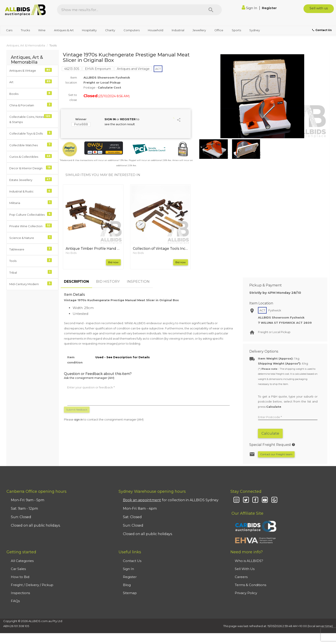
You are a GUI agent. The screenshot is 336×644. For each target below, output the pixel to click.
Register (269, 8)
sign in (78, 419)
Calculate (270, 433)
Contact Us (132, 561)
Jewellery (199, 30)
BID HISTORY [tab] (108, 282)
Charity (110, 30)
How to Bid (20, 577)
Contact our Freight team (276, 454)
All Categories (22, 561)
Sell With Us (245, 569)
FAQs (15, 601)
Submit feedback (77, 410)
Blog (127, 585)
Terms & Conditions (250, 585)
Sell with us (319, 8)
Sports (236, 30)
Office (219, 30)
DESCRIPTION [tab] (76, 282)
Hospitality (89, 30)
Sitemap (130, 593)
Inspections (20, 593)
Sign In (250, 8)
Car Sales (18, 569)
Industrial (178, 30)
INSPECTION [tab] (138, 282)
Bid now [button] (113, 262)
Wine (42, 30)
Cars (9, 30)
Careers (241, 577)
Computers (132, 30)
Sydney (255, 30)
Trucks (25, 30)
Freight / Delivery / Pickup (32, 585)
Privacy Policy (246, 593)
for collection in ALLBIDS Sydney (171, 500)
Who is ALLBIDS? (249, 561)
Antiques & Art (64, 30)
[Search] (211, 10)
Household (156, 30)
